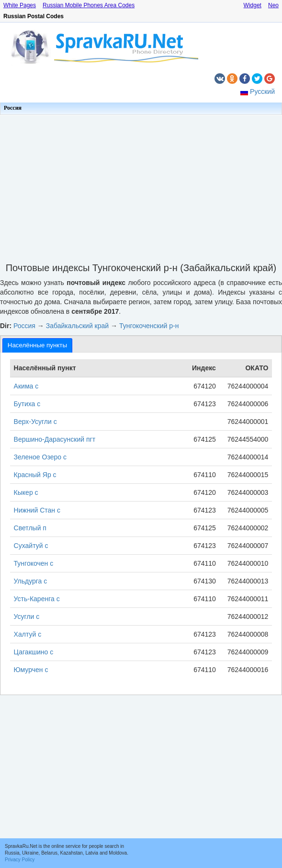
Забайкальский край (77, 326)
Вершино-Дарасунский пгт (55, 439)
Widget (253, 5)
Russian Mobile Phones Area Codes (89, 5)
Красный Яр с (35, 475)
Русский (262, 91)
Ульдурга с (31, 581)
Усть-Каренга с (37, 599)
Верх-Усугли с (35, 422)
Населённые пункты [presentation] (37, 345)
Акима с (26, 386)
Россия (13, 108)
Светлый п (30, 528)
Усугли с (27, 617)
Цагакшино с (34, 652)
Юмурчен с (31, 670)
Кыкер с (26, 492)
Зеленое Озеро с (40, 457)
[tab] (37, 345)
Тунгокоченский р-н (149, 326)
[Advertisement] (141, 186)
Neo (273, 5)
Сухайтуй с (31, 546)
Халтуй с (28, 634)
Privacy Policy (20, 860)
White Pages (20, 5)
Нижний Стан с (37, 510)
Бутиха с (27, 404)
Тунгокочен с (34, 563)
